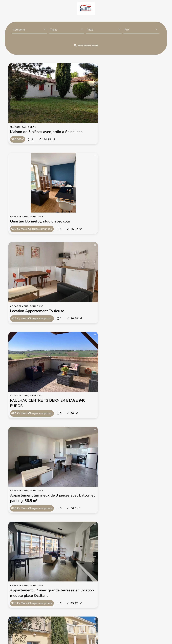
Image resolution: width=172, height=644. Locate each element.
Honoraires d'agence (135, 628)
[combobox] (29, 30)
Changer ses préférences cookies (79, 633)
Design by (108, 633)
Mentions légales (108, 628)
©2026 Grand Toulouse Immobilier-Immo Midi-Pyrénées (60, 628)
